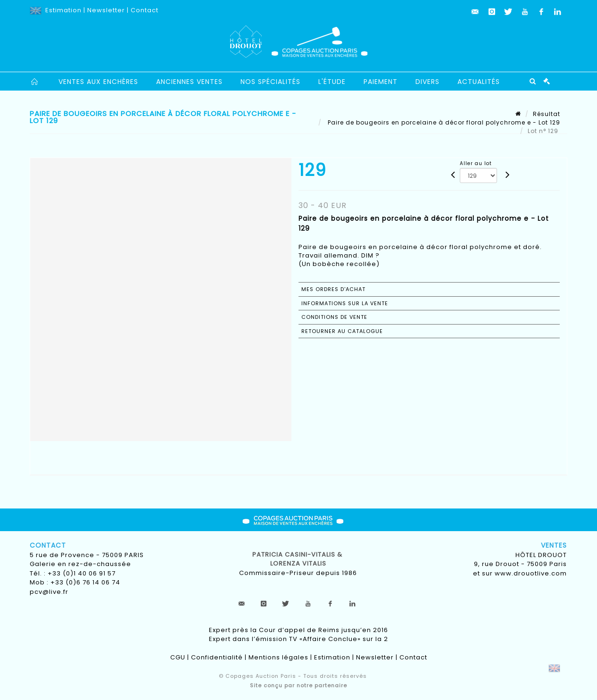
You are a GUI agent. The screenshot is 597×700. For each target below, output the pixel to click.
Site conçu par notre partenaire (298, 685)
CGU (178, 657)
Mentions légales (278, 657)
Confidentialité (217, 657)
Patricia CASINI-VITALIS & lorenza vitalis (298, 559)
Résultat (547, 114)
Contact (145, 10)
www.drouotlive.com (531, 573)
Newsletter (106, 10)
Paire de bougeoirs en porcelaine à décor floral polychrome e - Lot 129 (443, 122)
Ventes (554, 545)
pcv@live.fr (49, 592)
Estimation (63, 10)
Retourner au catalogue (342, 331)
